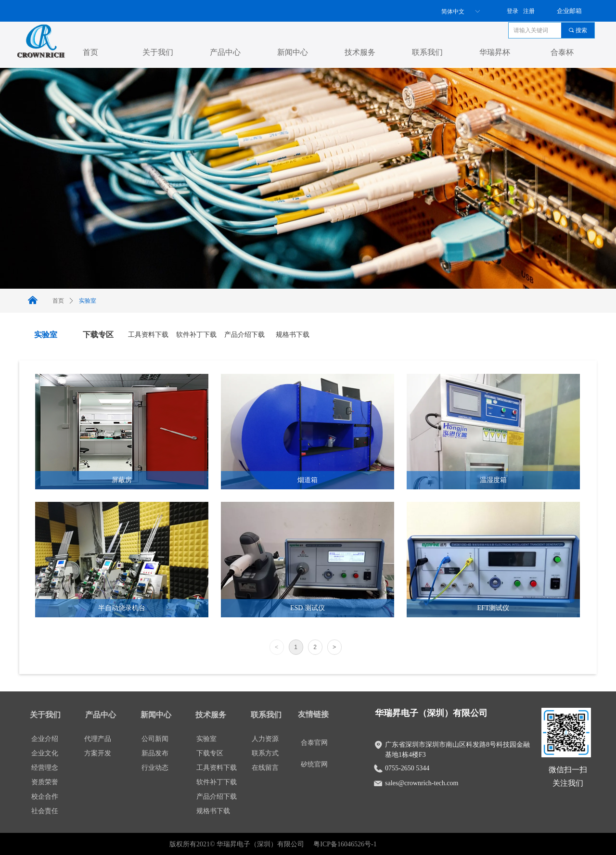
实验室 (88, 301)
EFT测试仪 (494, 608)
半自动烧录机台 (122, 608)
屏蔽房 (122, 480)
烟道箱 (308, 480)
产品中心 (225, 52)
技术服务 (360, 52)
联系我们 (427, 52)
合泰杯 (562, 52)
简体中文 (453, 12)
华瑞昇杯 (495, 52)
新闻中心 (293, 52)
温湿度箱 (493, 480)
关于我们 (158, 52)
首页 (90, 52)
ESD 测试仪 (308, 608)
